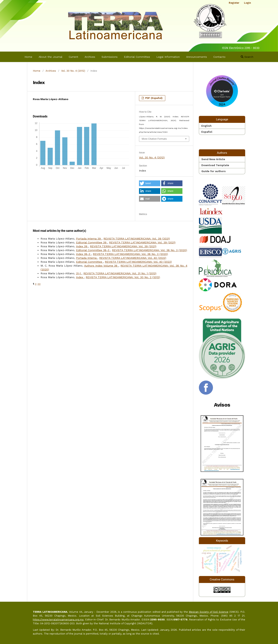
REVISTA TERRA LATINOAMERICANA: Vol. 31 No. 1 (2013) (120, 273)
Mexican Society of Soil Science (209, 612)
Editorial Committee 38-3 (93, 250)
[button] (150, 183)
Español (207, 132)
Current (73, 57)
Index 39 (82, 246)
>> (39, 284)
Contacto (219, 57)
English (206, 126)
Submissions (110, 57)
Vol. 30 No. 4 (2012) (73, 71)
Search (247, 57)
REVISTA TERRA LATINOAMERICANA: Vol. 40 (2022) (133, 258)
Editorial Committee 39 (92, 242)
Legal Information (168, 57)
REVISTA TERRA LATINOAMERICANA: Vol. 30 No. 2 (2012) (123, 277)
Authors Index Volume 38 (101, 266)
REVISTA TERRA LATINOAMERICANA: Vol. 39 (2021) (137, 239)
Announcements (197, 57)
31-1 (79, 273)
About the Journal (50, 57)
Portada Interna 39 (89, 239)
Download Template (215, 165)
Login (247, 3)
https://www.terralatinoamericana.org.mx (58, 620)
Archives (90, 57)
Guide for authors (214, 171)
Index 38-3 (84, 254)
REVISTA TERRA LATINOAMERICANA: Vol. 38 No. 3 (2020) (150, 250)
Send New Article (213, 159)
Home (28, 57)
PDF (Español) (153, 98)
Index (80, 277)
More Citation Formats (154, 139)
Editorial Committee (137, 57)
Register (234, 3)
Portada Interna (87, 258)
